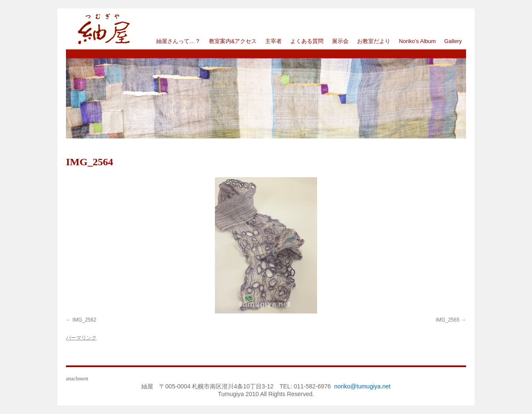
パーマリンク (81, 338)
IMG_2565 (448, 320)
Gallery (453, 41)
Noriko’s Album (417, 41)
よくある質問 (307, 41)
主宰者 (273, 41)
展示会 (340, 41)
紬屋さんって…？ (178, 41)
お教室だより (374, 41)
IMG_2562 (84, 320)
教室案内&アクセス (233, 41)
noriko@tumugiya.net (362, 386)
